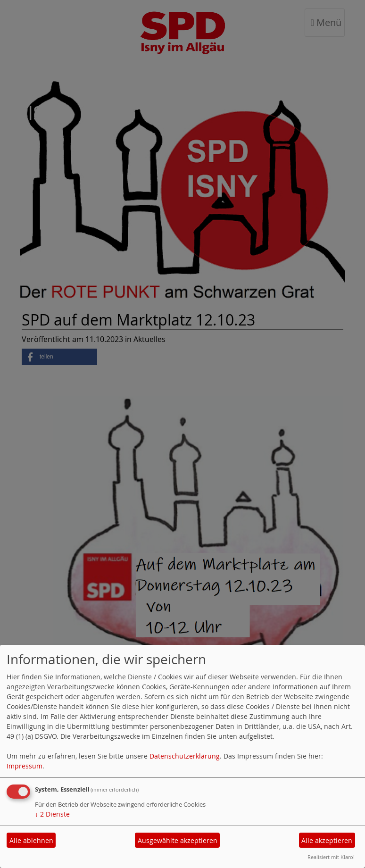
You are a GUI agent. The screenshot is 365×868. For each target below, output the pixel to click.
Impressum (25, 766)
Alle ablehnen (31, 840)
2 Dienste (52, 814)
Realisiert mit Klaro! (331, 857)
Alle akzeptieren (327, 840)
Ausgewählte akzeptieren (178, 840)
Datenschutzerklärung (185, 756)
